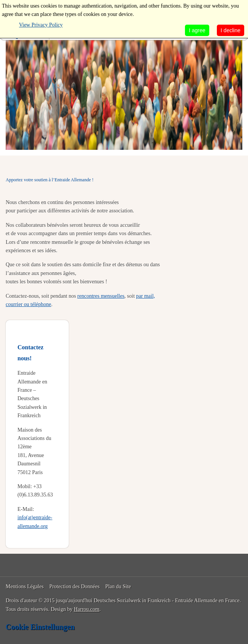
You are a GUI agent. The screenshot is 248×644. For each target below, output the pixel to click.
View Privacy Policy (41, 25)
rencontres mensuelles (101, 296)
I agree (197, 30)
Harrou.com (86, 609)
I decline (231, 30)
